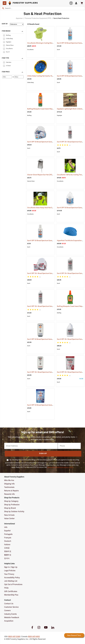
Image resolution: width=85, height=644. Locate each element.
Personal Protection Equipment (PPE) (38, 18)
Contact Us (9, 604)
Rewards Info (9, 494)
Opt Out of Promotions (13, 584)
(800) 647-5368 (14, 637)
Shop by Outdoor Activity (14, 511)
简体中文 (8, 551)
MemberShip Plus (11, 595)
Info (6, 527)
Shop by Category (11, 501)
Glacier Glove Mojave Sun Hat (41, 175)
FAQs (6, 588)
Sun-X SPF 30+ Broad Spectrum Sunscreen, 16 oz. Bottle (49, 306)
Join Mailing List (11, 581)
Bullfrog (29, 115)
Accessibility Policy (12, 578)
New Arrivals (9, 515)
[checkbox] (4, 35)
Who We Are (9, 480)
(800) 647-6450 (34, 637)
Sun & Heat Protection (61, 18)
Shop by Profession (12, 505)
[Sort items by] (17, 24)
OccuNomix (30, 50)
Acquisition (9, 621)
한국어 (7, 558)
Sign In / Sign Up (11, 567)
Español (7, 531)
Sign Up (43, 454)
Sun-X (58, 50)
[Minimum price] (7, 77)
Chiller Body (30, 83)
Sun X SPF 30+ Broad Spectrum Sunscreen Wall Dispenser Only (52, 372)
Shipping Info (9, 484)
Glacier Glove (31, 181)
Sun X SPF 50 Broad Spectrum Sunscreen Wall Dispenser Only (52, 339)
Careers (7, 610)
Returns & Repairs (11, 491)
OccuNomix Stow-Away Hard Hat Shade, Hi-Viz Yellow (49, 208)
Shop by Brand (10, 508)
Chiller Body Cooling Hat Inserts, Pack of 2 (45, 76)
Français (8, 538)
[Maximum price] (19, 77)
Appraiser (19, 18)
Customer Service (11, 607)
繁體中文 (8, 555)
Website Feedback (12, 617)
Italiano (7, 545)
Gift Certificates (11, 591)
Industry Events (10, 614)
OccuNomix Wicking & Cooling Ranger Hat (45, 43)
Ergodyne (59, 115)
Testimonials (9, 487)
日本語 (7, 548)
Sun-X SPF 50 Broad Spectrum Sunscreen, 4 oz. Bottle (49, 241)
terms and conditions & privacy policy (60, 467)
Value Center (9, 518)
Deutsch (8, 541)
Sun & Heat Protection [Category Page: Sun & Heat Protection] (42, 14)
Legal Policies (10, 571)
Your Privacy (9, 574)
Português (8, 534)
